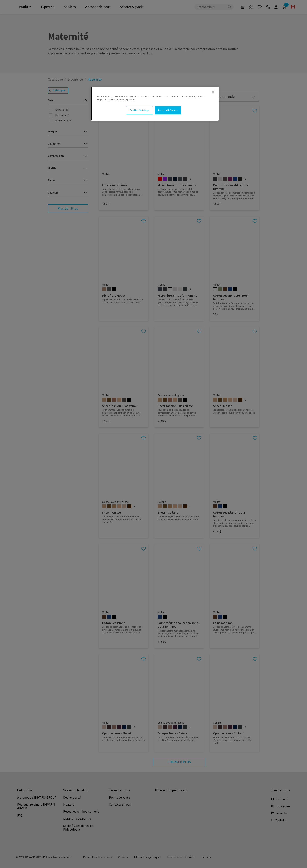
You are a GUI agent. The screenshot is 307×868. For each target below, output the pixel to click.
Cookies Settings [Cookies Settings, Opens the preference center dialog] (139, 110)
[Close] (213, 92)
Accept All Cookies (168, 110)
